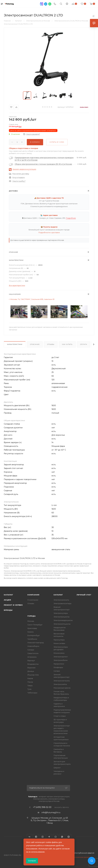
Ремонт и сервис (13, 605)
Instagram (43, 837)
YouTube (56, 837)
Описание (35, 344)
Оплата (84, 344)
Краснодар (32, 628)
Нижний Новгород (36, 643)
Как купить (67, 344)
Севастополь (33, 653)
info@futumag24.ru (51, 812)
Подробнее (71, 218)
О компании (33, 600)
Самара (31, 650)
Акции (7, 600)
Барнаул (31, 660)
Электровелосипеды (62, 603)
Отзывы (51, 344)
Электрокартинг (61, 657)
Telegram (49, 837)
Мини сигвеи (59, 643)
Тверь (30, 686)
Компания (33, 595)
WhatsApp (62, 837)
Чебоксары (32, 693)
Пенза (30, 682)
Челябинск (32, 639)
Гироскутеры (59, 640)
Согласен (32, 861)
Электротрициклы (62, 617)
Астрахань (32, 657)
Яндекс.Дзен (69, 837)
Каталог (8, 595)
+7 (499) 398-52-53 (42, 807)
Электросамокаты (61, 600)
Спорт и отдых (60, 716)
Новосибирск (33, 646)
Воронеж (31, 668)
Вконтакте (30, 837)
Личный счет (84, 595)
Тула (29, 689)
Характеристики (15, 344)
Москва (31, 621)
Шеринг (57, 768)
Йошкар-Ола (33, 675)
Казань (30, 632)
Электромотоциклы (62, 624)
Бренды (8, 610)
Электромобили (61, 660)
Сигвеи (57, 671)
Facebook (36, 837)
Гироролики (59, 664)
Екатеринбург (34, 635)
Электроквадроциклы (63, 620)
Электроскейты (60, 684)
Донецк (31, 671)
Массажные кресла (62, 688)
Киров (30, 678)
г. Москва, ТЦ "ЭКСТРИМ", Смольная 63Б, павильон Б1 (32, 299)
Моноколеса (59, 653)
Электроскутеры (61, 613)
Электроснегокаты (62, 681)
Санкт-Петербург (35, 625)
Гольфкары (58, 667)
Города (32, 616)
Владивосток (33, 664)
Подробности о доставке (49, 232)
